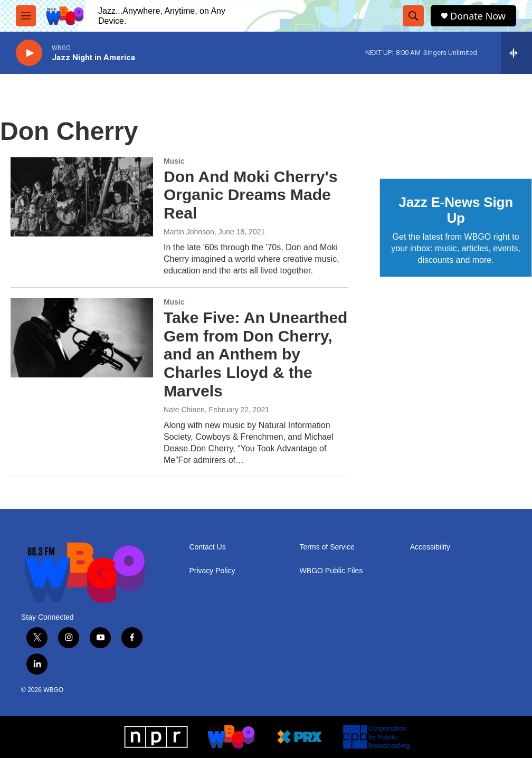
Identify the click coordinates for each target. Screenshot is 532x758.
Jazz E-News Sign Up (455, 210)
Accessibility (430, 547)
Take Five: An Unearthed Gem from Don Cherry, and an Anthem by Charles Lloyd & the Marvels (255, 354)
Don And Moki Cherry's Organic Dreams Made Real (250, 195)
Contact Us (207, 547)
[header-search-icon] (413, 16)
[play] (29, 53)
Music (174, 161)
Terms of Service (327, 547)
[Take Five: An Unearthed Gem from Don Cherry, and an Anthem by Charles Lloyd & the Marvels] (82, 338)
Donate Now (478, 16)
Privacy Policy (212, 571)
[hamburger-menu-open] (26, 16)
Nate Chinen (184, 410)
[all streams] (516, 53)
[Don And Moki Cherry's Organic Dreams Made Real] (82, 197)
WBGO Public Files (331, 571)
